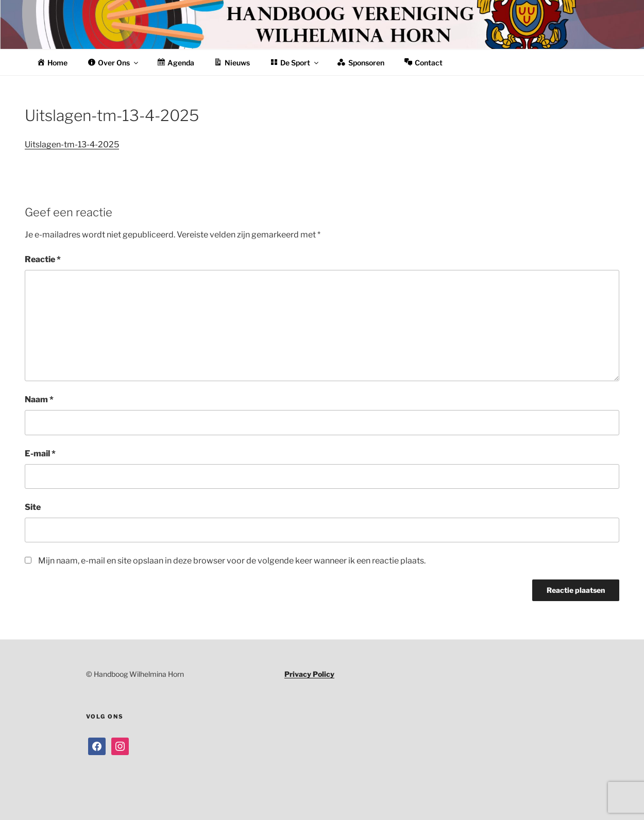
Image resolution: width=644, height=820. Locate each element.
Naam (39, 399)
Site (33, 507)
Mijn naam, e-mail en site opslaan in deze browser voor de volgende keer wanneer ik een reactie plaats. (232, 561)
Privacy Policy (309, 674)
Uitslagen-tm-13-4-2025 (72, 144)
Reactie (43, 259)
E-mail (40, 454)
